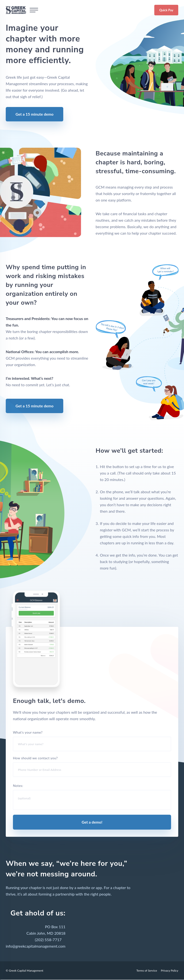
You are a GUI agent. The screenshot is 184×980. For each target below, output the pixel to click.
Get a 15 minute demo (34, 114)
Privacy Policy (170, 970)
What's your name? (92, 741)
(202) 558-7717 (48, 939)
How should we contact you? (92, 766)
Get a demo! (92, 821)
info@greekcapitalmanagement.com (36, 945)
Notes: (92, 796)
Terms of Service (147, 970)
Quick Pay (166, 10)
